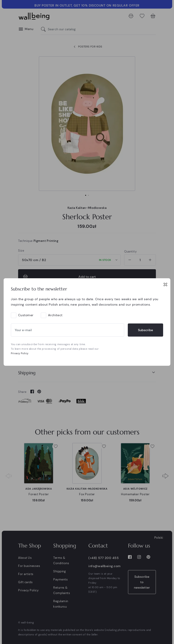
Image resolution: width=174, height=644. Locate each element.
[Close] (165, 284)
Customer (26, 315)
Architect (55, 315)
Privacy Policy (20, 353)
